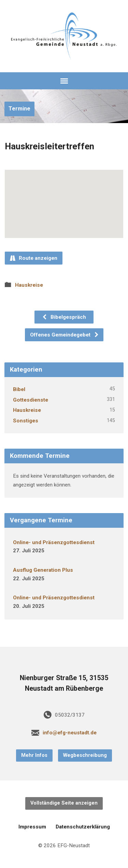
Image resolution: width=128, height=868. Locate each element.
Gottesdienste (31, 400)
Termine (19, 109)
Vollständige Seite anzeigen (64, 803)
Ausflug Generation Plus (43, 570)
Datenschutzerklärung (83, 827)
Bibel (19, 389)
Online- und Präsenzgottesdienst (54, 542)
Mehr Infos (34, 755)
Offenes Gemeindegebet (65, 335)
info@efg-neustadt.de (70, 733)
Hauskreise (29, 285)
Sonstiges (26, 421)
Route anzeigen (34, 258)
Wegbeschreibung (85, 755)
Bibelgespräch (64, 317)
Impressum (32, 827)
